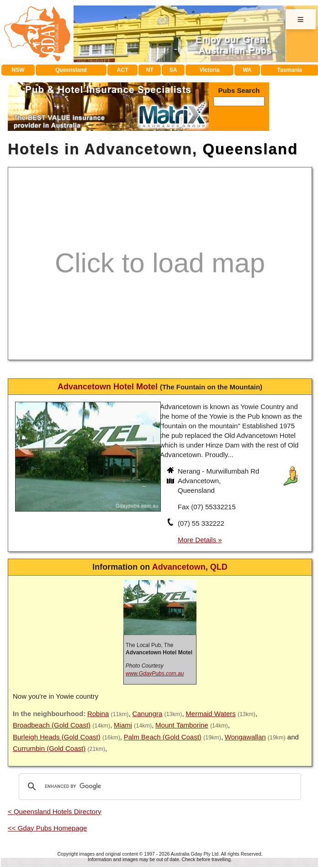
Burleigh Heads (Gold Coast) (57, 737)
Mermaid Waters (210, 714)
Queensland (71, 70)
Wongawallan (245, 737)
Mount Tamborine (182, 725)
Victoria (210, 70)
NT (150, 70)
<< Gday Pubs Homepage (47, 828)
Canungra (147, 714)
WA (247, 70)
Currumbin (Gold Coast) (49, 748)
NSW (18, 70)
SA (173, 70)
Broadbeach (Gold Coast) (52, 725)
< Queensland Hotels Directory (55, 811)
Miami (123, 725)
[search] (159, 787)
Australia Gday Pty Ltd (195, 854)
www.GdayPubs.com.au (155, 674)
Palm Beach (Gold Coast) (163, 737)
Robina (98, 714)
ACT (123, 70)
